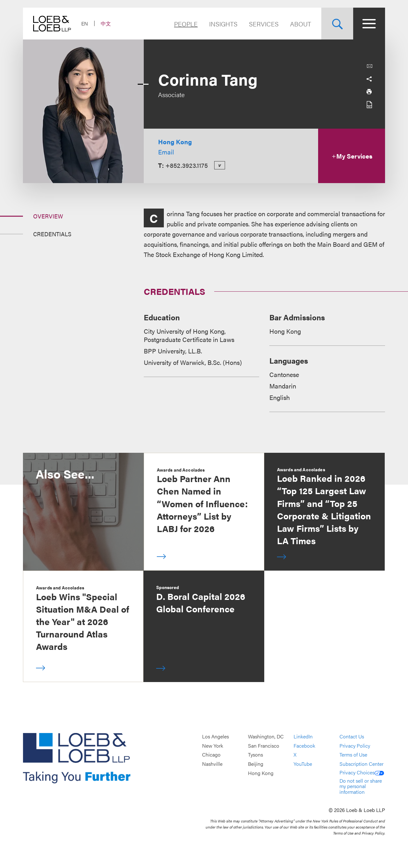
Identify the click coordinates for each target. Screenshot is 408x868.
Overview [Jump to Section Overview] (48, 216)
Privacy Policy (355, 746)
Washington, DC (266, 737)
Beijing (256, 764)
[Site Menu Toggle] (369, 24)
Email (166, 152)
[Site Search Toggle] (337, 24)
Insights (223, 24)
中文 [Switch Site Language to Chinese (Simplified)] (106, 23)
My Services (352, 156)
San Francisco (264, 746)
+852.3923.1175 (187, 165)
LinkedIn (303, 737)
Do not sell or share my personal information (361, 786)
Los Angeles (215, 737)
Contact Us (352, 737)
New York (213, 746)
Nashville (212, 764)
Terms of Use (353, 755)
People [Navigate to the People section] (186, 24)
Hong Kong (175, 142)
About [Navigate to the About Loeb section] (301, 24)
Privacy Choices (362, 772)
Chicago (211, 755)
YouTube (303, 764)
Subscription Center (361, 764)
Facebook (304, 746)
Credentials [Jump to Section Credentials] (52, 234)
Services (264, 24)
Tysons (255, 755)
